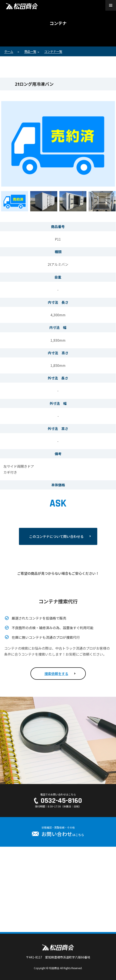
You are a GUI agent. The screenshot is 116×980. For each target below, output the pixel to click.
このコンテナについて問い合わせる (56, 536)
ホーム (9, 51)
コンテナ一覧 (53, 51)
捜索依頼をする (56, 674)
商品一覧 (30, 51)
